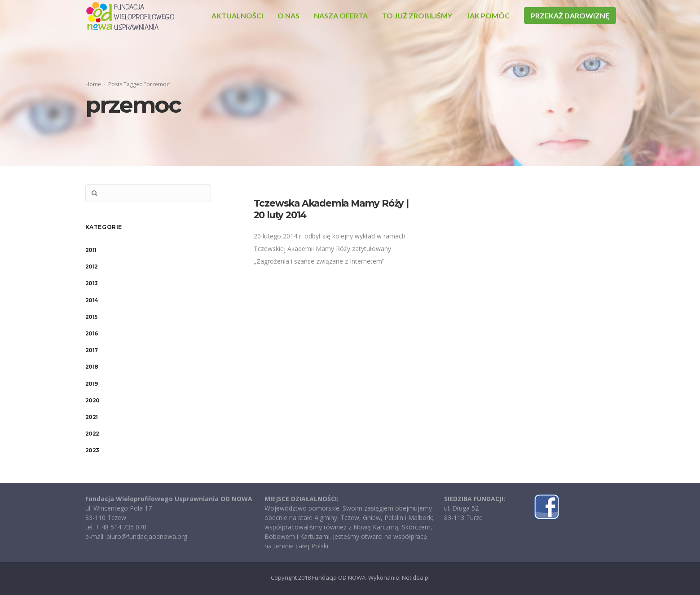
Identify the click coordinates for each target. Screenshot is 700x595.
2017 (92, 350)
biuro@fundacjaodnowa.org (147, 536)
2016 (92, 333)
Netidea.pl (416, 577)
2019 (92, 384)
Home (93, 84)
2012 (92, 267)
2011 (91, 250)
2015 (91, 317)
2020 (92, 400)
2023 (92, 450)
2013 (92, 283)
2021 (92, 417)
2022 (92, 434)
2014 (92, 300)
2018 (92, 367)
